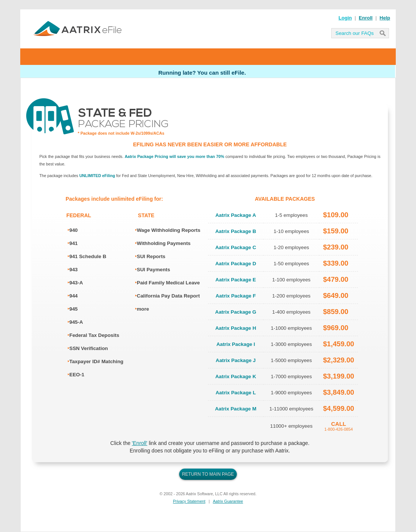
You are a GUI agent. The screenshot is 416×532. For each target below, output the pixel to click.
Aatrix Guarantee (228, 501)
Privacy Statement (189, 501)
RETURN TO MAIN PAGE (208, 474)
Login (345, 18)
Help (385, 18)
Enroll (366, 18)
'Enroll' (140, 443)
